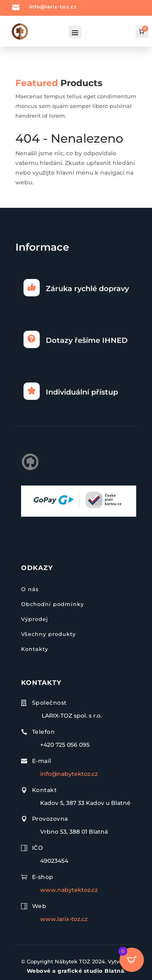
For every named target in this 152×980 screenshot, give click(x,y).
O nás (30, 589)
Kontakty (35, 649)
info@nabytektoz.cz (69, 774)
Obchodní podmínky (52, 604)
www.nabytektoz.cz (69, 890)
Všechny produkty (48, 634)
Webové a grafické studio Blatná (76, 971)
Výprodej (35, 619)
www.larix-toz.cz (64, 919)
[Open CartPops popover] (132, 960)
